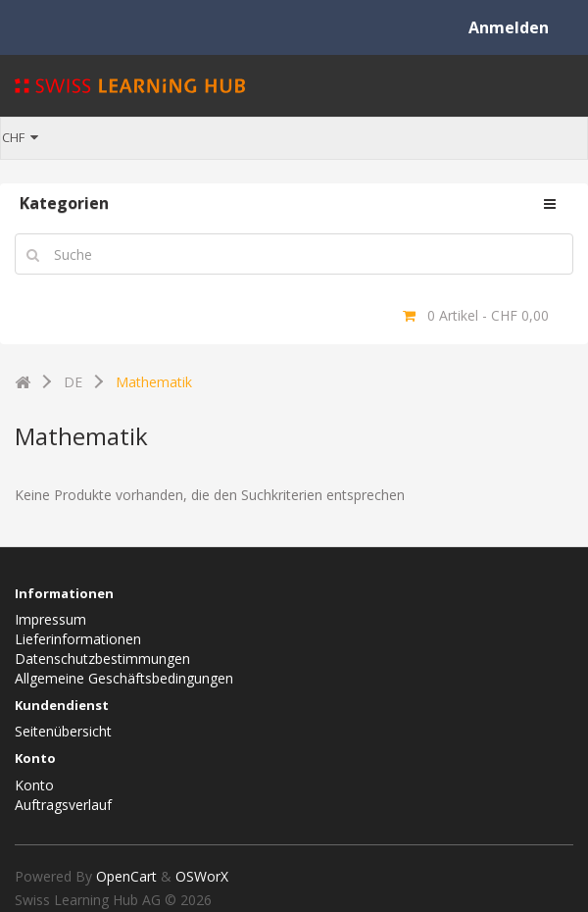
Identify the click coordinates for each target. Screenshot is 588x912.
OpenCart (126, 876)
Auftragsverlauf (63, 805)
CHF (20, 137)
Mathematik (154, 383)
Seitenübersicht (63, 731)
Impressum (50, 619)
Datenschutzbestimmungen (102, 659)
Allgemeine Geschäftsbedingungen (124, 678)
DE (73, 383)
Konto (34, 785)
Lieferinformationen (78, 639)
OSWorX (202, 876)
